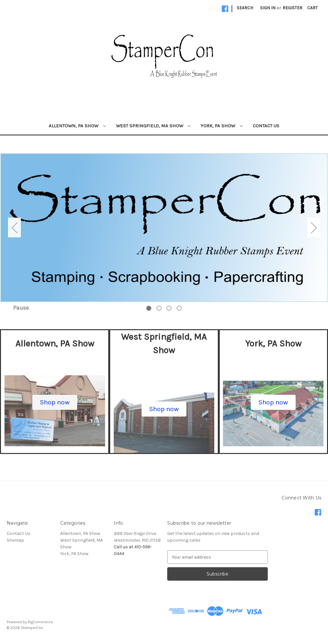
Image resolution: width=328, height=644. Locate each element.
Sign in (268, 8)
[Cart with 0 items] (312, 8)
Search (245, 8)
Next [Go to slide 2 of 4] (314, 228)
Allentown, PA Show (77, 126)
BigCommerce (40, 622)
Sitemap (15, 540)
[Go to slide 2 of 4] (159, 308)
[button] (55, 402)
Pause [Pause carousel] (21, 308)
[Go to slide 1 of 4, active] (149, 308)
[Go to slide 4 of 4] (179, 308)
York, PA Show (221, 126)
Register (292, 8)
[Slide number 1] (164, 227)
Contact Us (266, 126)
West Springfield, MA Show (153, 126)
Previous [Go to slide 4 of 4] (14, 228)
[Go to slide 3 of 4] (169, 308)
